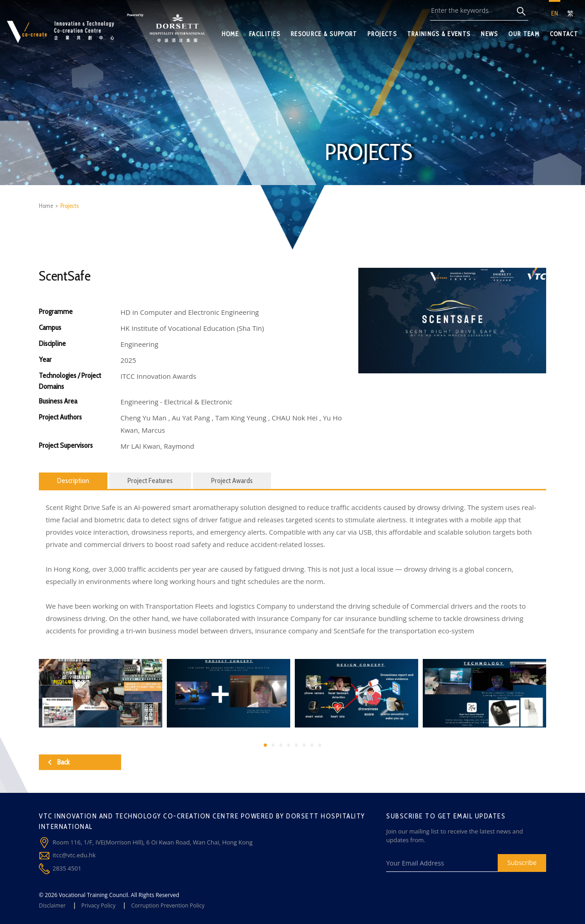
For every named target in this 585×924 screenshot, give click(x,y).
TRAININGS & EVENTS (439, 34)
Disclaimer (52, 905)
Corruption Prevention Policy (168, 905)
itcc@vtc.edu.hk (74, 855)
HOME (230, 34)
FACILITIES (265, 34)
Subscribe (522, 863)
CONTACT (564, 34)
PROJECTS (382, 34)
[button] (265, 745)
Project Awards (232, 481)
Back (59, 762)
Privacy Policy (98, 905)
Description (73, 481)
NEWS (489, 34)
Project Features (150, 481)
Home (46, 206)
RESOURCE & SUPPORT (324, 34)
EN (555, 13)
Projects (69, 206)
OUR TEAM (524, 34)
